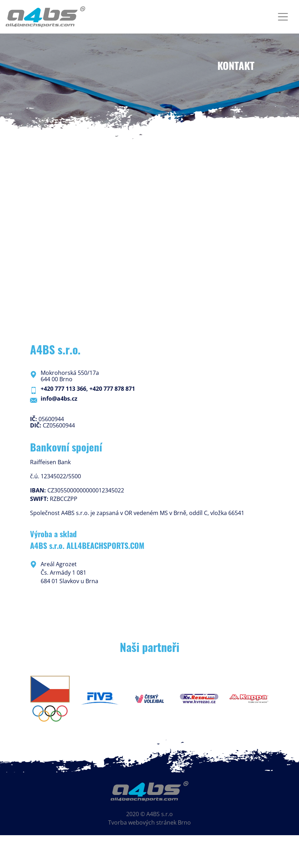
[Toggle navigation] (283, 17)
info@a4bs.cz (59, 399)
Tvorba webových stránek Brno (149, 822)
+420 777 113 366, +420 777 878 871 (88, 389)
